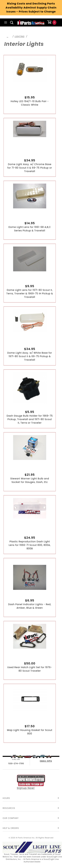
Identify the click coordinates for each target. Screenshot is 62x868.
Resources (9, 808)
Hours (6, 798)
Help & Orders (11, 828)
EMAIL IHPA (46, 761)
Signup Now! (31, 782)
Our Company (11, 818)
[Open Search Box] (12, 22)
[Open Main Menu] (6, 22)
